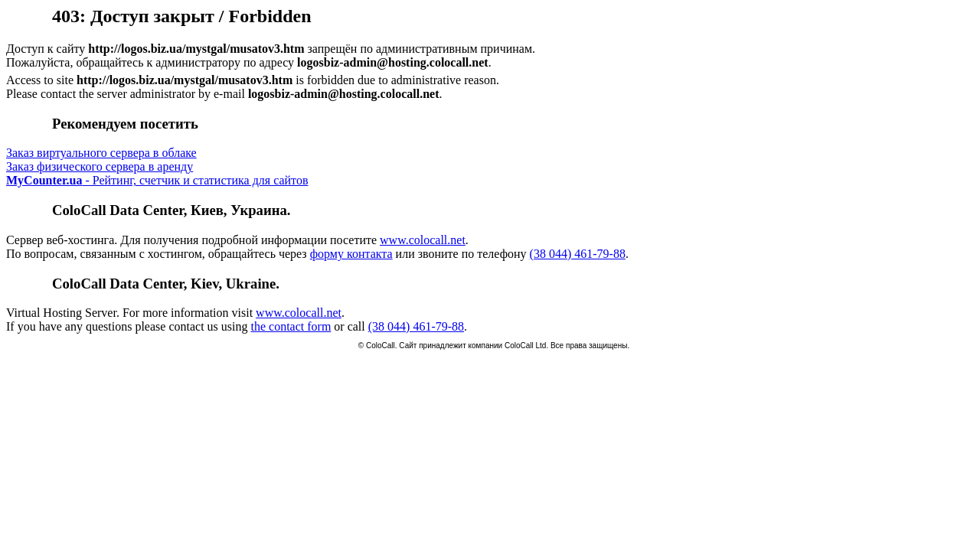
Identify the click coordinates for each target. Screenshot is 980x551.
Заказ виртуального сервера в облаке (101, 153)
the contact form (291, 326)
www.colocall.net (423, 240)
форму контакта (351, 254)
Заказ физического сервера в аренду (100, 166)
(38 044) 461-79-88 (578, 254)
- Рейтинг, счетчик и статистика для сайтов (157, 180)
